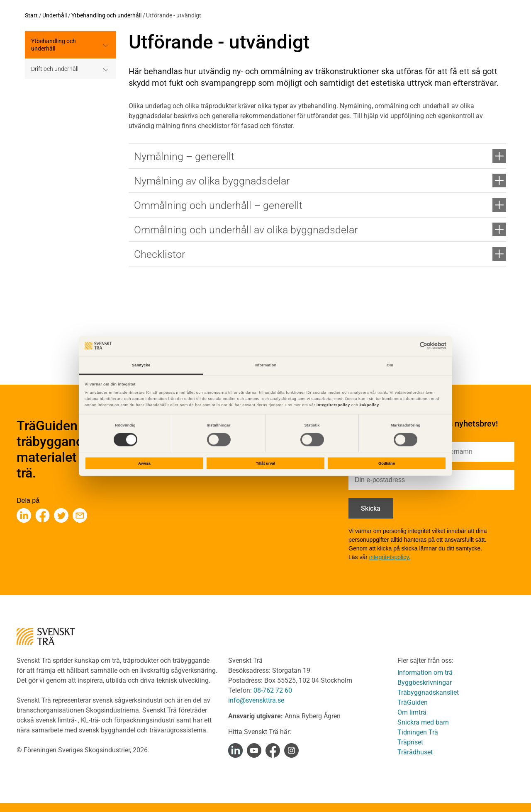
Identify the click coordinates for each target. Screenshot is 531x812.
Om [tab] (390, 365)
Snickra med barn (423, 722)
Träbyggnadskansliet (428, 692)
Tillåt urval (266, 463)
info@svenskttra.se (256, 700)
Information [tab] (266, 365)
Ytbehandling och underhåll (106, 15)
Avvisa (144, 463)
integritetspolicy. (390, 557)
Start (31, 15)
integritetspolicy (333, 405)
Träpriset (410, 742)
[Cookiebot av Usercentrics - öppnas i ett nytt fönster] (410, 346)
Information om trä (425, 673)
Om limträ (412, 712)
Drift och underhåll (55, 69)
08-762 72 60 (273, 690)
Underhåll (55, 15)
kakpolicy (369, 405)
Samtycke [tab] (141, 365)
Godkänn (387, 463)
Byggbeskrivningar (425, 682)
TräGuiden (413, 702)
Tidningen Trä (418, 732)
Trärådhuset (415, 752)
